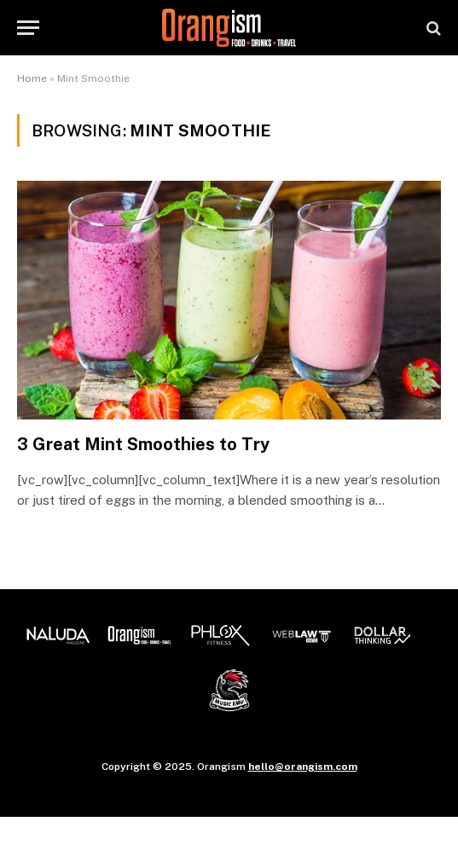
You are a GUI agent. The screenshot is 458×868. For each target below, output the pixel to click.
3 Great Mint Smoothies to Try (143, 444)
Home (32, 78)
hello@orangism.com (303, 767)
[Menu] (28, 28)
